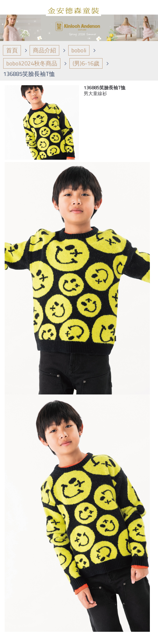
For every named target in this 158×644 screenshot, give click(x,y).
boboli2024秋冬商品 (32, 63)
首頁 (12, 50)
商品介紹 (44, 50)
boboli (79, 50)
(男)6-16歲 (86, 63)
